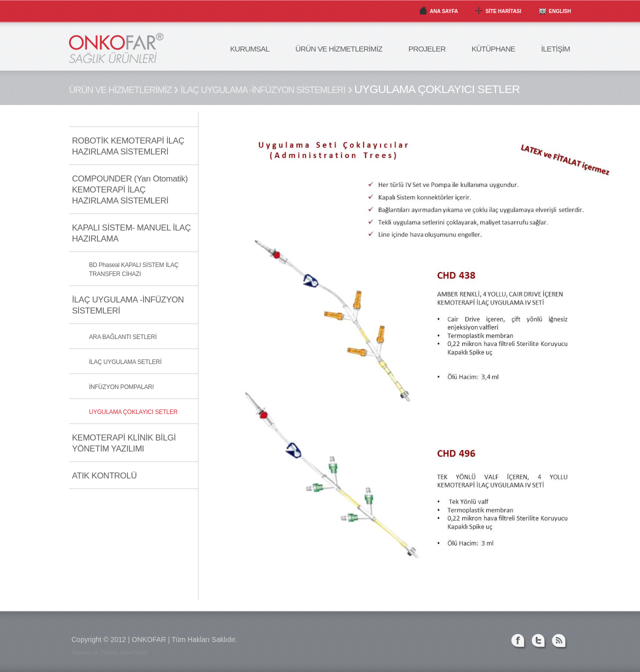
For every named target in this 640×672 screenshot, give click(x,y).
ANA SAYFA (444, 11)
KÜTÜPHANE (493, 49)
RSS (560, 642)
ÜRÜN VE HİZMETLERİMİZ (339, 49)
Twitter (539, 642)
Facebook (519, 642)
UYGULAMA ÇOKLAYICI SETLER (437, 89)
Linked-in (498, 642)
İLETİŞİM (555, 49)
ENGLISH (560, 11)
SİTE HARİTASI (503, 11)
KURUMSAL (250, 49)
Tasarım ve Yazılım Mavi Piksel (110, 652)
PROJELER (427, 49)
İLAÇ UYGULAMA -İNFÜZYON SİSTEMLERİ (263, 90)
